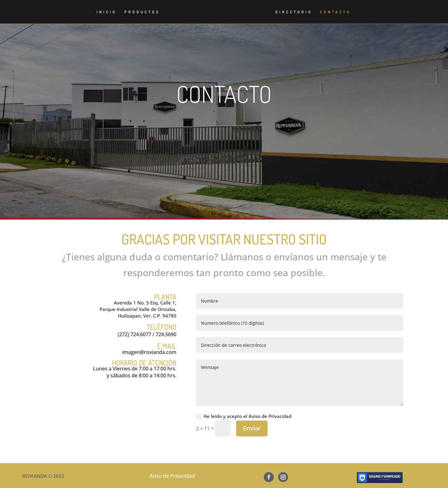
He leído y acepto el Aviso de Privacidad (244, 416)
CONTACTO (340, 12)
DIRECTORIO (298, 12)
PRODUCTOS (138, 12)
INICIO (103, 12)
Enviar (252, 428)
